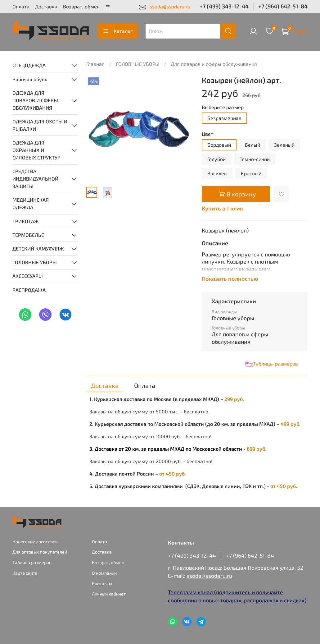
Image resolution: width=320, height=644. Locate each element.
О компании (104, 573)
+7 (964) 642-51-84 (283, 6)
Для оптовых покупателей (40, 552)
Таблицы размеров (275, 363)
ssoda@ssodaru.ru (170, 6)
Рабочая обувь (30, 79)
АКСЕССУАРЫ (28, 276)
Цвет (207, 134)
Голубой (216, 159)
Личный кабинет (109, 594)
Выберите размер (223, 107)
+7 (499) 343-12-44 (224, 6)
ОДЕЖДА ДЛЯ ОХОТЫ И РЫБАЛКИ (40, 125)
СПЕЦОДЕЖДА (29, 65)
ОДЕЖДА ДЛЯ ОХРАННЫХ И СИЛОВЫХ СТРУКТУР (36, 150)
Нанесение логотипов (35, 542)
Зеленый (284, 145)
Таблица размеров (32, 562)
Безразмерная (224, 118)
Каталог (118, 31)
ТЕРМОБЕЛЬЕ (28, 235)
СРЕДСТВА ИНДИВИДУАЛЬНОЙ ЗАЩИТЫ (35, 179)
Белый (252, 145)
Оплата (21, 6)
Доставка (46, 6)
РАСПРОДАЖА (29, 290)
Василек (217, 173)
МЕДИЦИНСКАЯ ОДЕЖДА (31, 203)
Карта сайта (25, 573)
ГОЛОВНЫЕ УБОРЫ (35, 262)
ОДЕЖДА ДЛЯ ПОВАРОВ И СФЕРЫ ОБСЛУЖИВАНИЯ (35, 100)
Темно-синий (255, 159)
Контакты (102, 583)
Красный (251, 173)
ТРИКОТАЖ (26, 221)
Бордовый (219, 145)
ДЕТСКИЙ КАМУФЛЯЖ (38, 248)
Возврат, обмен (81, 6)
